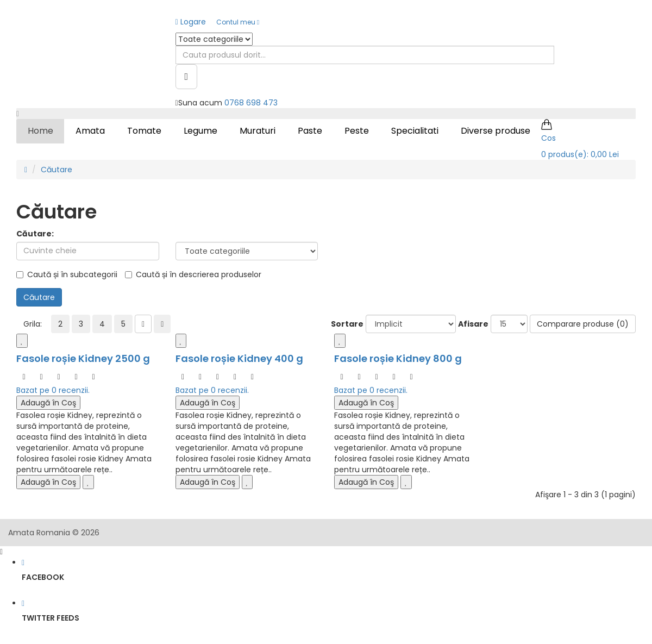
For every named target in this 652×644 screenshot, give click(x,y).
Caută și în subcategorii (67, 274)
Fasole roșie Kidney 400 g (239, 358)
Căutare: (35, 234)
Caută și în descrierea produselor (193, 274)
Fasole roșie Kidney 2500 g (83, 358)
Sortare (347, 324)
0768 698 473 (251, 103)
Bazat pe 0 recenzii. (53, 390)
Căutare (57, 170)
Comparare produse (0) (583, 324)
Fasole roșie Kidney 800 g (398, 358)
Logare (191, 22)
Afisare (473, 324)
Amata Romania (39, 533)
